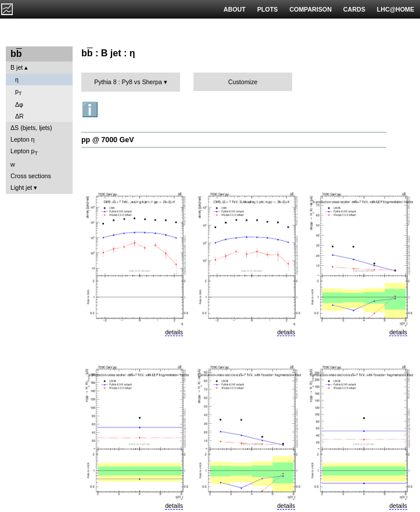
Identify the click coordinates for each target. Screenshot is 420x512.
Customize (243, 82)
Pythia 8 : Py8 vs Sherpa (128, 82)
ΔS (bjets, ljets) (31, 128)
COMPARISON (310, 9)
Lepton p (24, 152)
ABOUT (235, 9)
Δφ (19, 104)
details (174, 332)
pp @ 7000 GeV (107, 140)
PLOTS (268, 9)
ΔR (19, 116)
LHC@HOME (396, 9)
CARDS (354, 9)
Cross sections (31, 176)
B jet (17, 67)
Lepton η (22, 139)
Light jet (21, 188)
